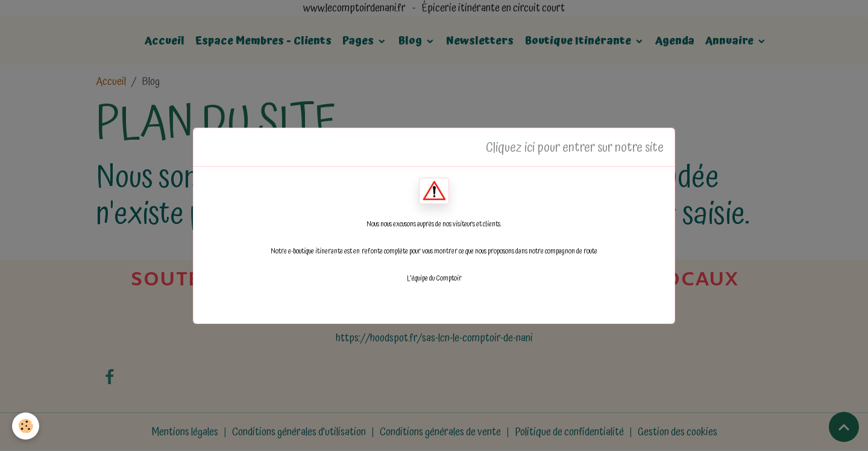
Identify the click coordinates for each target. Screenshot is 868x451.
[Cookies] (26, 426)
